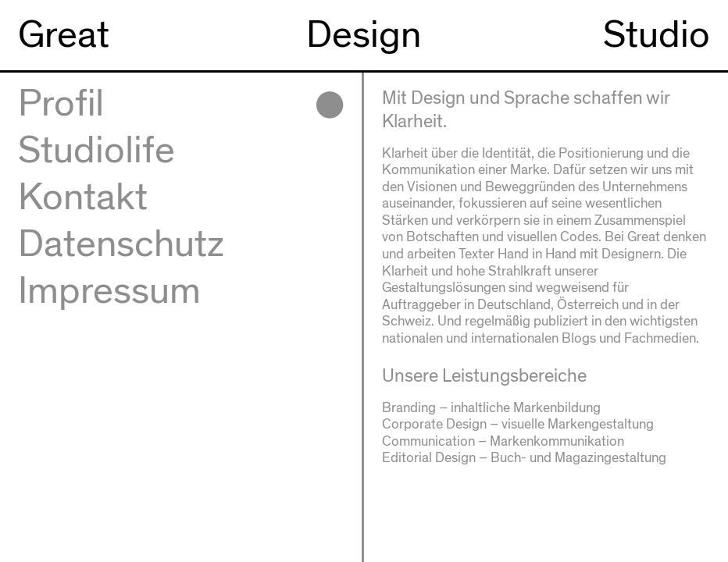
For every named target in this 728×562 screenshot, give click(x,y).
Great (64, 35)
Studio (657, 35)
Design (364, 35)
